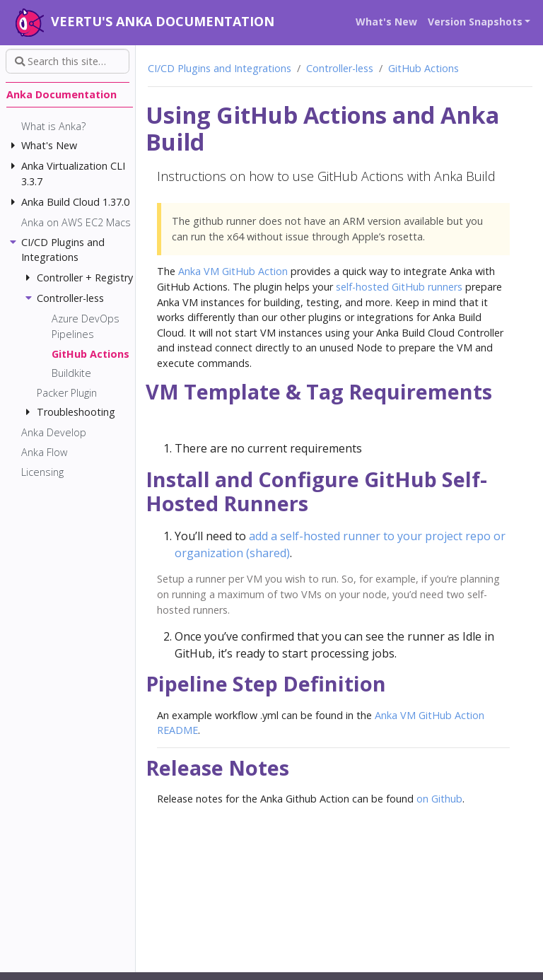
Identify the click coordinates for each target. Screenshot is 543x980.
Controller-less (340, 68)
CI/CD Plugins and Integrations (220, 68)
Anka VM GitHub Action (233, 271)
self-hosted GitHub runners (399, 287)
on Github (439, 799)
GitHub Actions (424, 68)
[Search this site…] (68, 62)
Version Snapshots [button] (475, 22)
